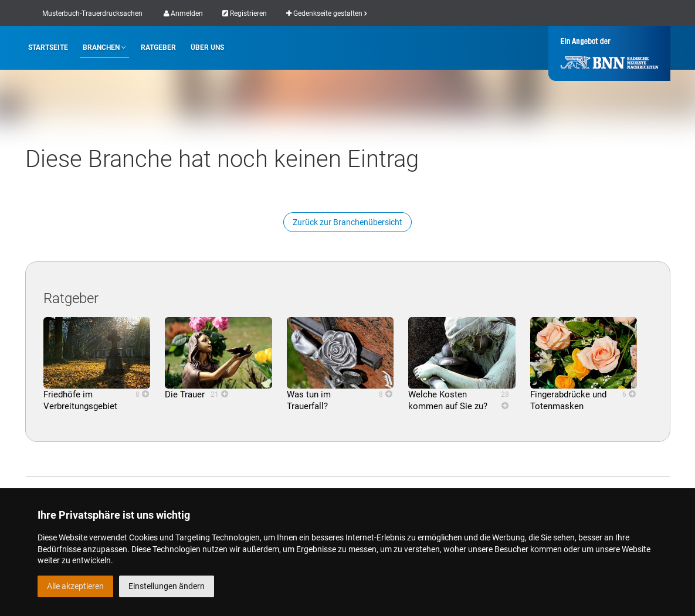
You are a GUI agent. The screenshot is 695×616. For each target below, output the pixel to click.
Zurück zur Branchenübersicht (348, 222)
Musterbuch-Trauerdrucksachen (92, 13)
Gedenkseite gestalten (326, 13)
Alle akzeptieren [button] (75, 586)
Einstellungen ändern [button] (167, 586)
